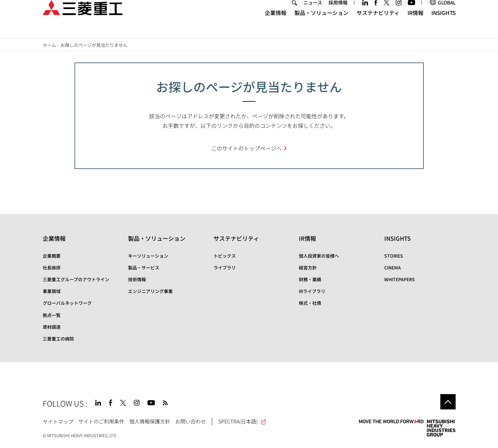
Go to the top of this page (448, 402)
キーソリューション (148, 256)
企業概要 (52, 256)
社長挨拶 (52, 268)
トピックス (225, 256)
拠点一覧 (52, 315)
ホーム (49, 45)
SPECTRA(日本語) (242, 421)
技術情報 (137, 279)
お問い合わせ (191, 421)
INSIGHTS (444, 24)
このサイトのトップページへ (246, 148)
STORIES (394, 256)
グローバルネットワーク (67, 303)
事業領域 (52, 291)
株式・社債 (310, 303)
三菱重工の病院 (58, 339)
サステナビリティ (378, 24)
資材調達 (52, 327)
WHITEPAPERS (400, 279)
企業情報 (276, 24)
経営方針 (308, 268)
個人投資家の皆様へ (319, 256)
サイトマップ (58, 421)
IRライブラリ (312, 291)
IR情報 (415, 24)
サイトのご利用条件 (101, 421)
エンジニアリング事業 (150, 291)
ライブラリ (225, 268)
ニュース (313, 14)
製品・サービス (144, 268)
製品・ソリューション (321, 24)
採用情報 (338, 14)
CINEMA (393, 268)
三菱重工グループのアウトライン (76, 279)
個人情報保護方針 (150, 421)
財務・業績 (310, 279)
